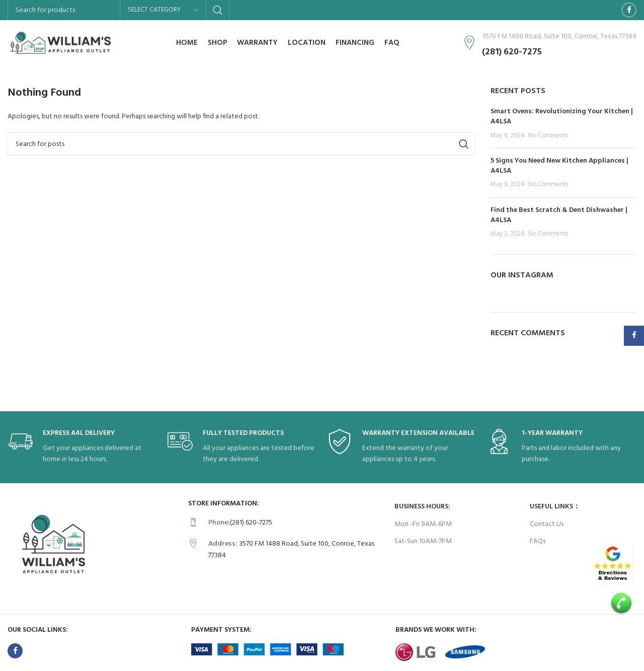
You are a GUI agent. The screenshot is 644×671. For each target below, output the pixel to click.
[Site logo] (60, 43)
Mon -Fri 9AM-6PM (423, 524)
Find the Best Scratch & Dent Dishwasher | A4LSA (559, 215)
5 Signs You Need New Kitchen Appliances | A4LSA (559, 166)
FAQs (538, 541)
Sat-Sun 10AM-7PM (423, 541)
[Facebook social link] (629, 10)
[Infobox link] (82, 447)
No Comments (548, 136)
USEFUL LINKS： (555, 507)
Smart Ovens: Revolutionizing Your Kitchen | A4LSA (562, 117)
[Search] (242, 144)
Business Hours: (422, 507)
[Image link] (613, 565)
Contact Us (547, 524)
